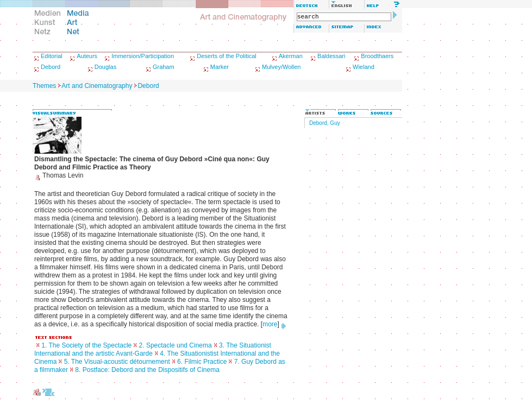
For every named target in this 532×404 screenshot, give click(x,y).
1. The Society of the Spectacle (86, 345)
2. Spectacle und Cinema (176, 345)
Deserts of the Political (226, 56)
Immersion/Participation (143, 56)
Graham (164, 67)
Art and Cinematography (97, 86)
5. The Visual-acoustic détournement (117, 362)
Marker (220, 67)
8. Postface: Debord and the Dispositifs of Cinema (147, 370)
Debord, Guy (325, 123)
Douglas (105, 67)
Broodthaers (377, 56)
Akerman (291, 56)
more (270, 324)
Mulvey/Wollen (281, 67)
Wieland (364, 67)
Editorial (52, 56)
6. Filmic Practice (202, 362)
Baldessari (331, 56)
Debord (51, 67)
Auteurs (87, 56)
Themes (44, 86)
